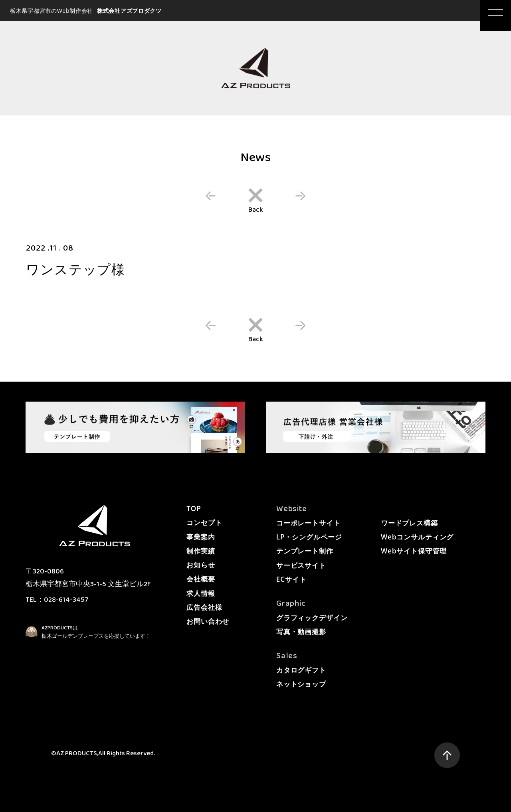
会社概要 (201, 579)
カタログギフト (301, 670)
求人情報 (201, 593)
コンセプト (204, 522)
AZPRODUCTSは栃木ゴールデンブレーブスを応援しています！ (96, 632)
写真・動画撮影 (301, 632)
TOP (194, 508)
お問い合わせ (208, 621)
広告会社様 (204, 607)
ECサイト (291, 579)
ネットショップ (301, 684)
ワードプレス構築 (409, 523)
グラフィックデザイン (312, 618)
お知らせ (201, 565)
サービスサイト (301, 565)
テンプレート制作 (305, 551)
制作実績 (201, 551)
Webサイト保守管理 (414, 551)
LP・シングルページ (309, 537)
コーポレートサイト (308, 523)
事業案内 (201, 537)
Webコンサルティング (417, 537)
